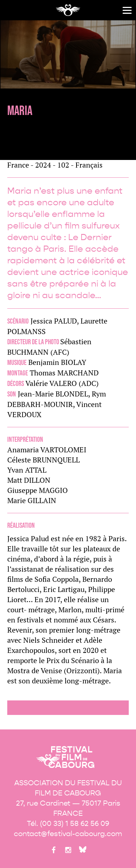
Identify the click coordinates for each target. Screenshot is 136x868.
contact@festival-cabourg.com (68, 834)
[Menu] (127, 10)
